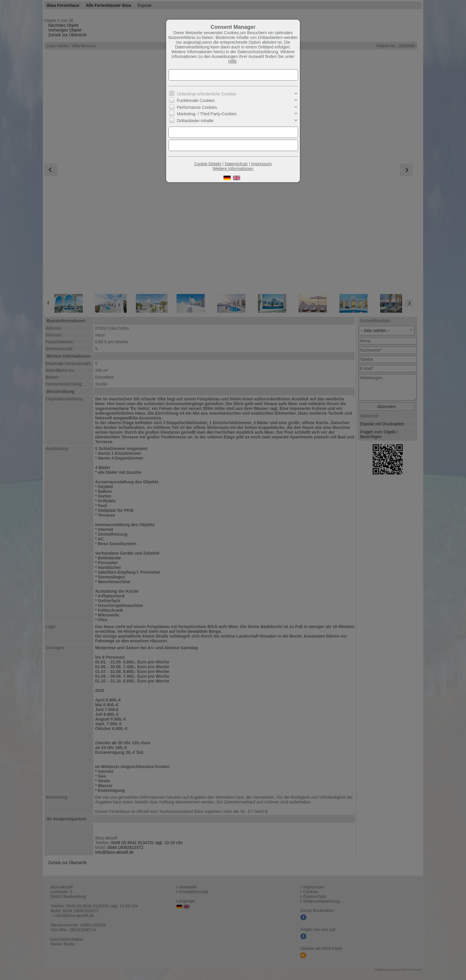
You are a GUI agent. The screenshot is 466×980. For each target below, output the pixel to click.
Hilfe (232, 61)
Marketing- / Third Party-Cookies (207, 114)
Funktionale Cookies (196, 100)
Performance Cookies (197, 107)
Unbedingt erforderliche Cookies (207, 94)
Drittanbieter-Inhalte (195, 120)
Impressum (261, 164)
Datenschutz (236, 164)
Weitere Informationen (233, 169)
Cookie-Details (208, 164)
